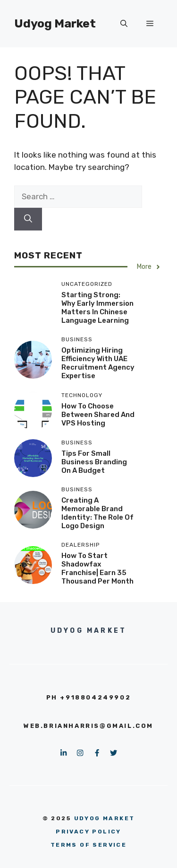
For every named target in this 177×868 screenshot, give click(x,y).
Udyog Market (55, 23)
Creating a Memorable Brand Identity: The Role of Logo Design (97, 513)
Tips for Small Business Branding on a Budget (94, 462)
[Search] (28, 219)
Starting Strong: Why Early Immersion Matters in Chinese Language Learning (97, 308)
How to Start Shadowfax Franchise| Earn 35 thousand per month (97, 568)
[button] (124, 24)
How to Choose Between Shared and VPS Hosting (98, 415)
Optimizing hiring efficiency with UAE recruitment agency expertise (98, 363)
